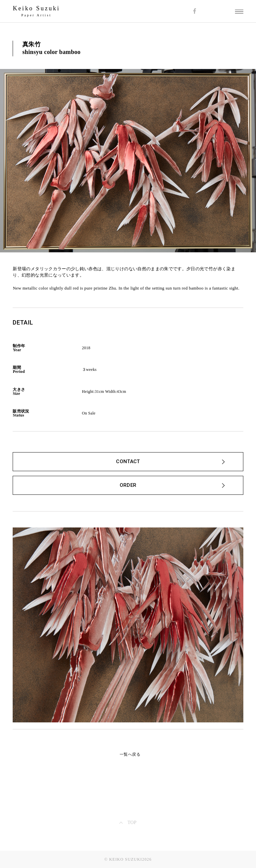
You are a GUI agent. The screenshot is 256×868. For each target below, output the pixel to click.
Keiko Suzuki (36, 8)
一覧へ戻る (130, 754)
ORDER (128, 485)
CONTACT (128, 461)
